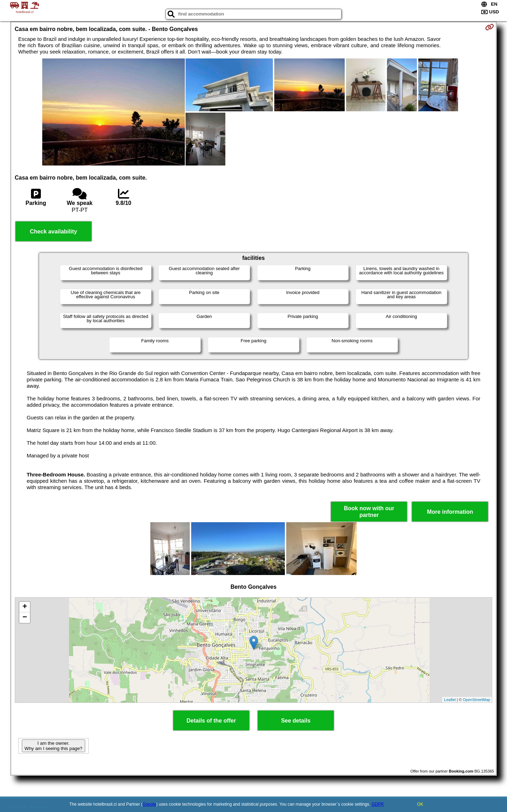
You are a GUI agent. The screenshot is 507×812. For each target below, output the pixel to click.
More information (450, 512)
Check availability (54, 232)
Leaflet (450, 700)
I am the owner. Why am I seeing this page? (54, 746)
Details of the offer (211, 721)
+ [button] (25, 607)
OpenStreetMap (477, 700)
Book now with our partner (369, 512)
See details (296, 721)
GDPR (378, 804)
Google (149, 804)
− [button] (25, 618)
